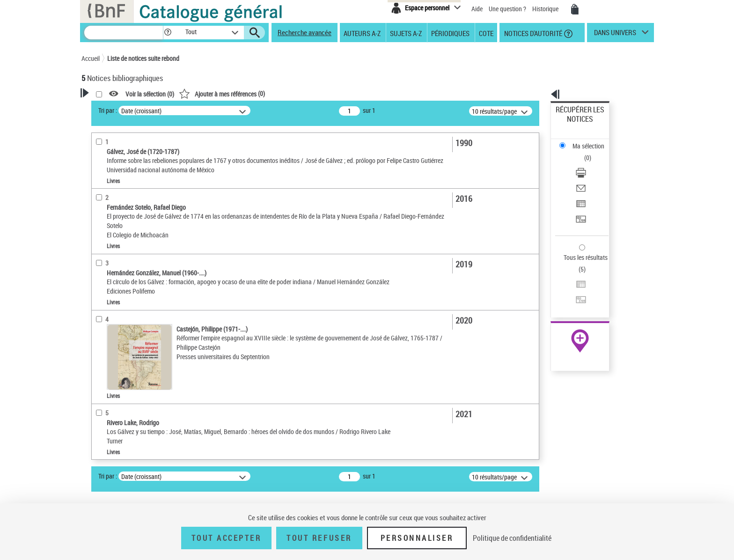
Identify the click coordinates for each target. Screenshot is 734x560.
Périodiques (450, 33)
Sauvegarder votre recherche (140, 145)
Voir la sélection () (270, 94)
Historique (546, 9)
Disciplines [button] (107, 340)
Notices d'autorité (532, 33)
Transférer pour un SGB (587, 174)
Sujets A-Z (406, 33)
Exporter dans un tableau (590, 163)
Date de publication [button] (119, 293)
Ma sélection (573, 124)
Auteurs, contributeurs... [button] (126, 262)
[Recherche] (124, 33)
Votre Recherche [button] (120, 109)
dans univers (615, 35)
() (342, 93)
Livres (103, 232)
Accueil (91, 58)
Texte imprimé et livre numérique (135, 194)
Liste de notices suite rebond (143, 58)
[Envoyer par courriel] (593, 152)
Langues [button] (103, 278)
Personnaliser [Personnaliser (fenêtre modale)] (417, 538)
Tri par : (228, 110)
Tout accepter (227, 538)
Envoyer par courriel (583, 152)
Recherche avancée (305, 32)
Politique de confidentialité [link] (512, 538)
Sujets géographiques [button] (123, 324)
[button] (168, 33)
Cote (486, 33)
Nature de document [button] (120, 180)
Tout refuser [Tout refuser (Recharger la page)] (319, 538)
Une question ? (507, 9)
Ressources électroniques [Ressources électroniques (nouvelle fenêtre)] (575, 297)
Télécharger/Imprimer (585, 141)
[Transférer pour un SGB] (593, 175)
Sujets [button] (100, 309)
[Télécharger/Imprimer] (593, 141)
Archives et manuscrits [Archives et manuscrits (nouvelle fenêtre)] (572, 286)
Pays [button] (98, 355)
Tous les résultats (580, 200)
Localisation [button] (109, 246)
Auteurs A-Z (362, 33)
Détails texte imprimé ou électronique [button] (126, 213)
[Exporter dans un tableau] (593, 163)
